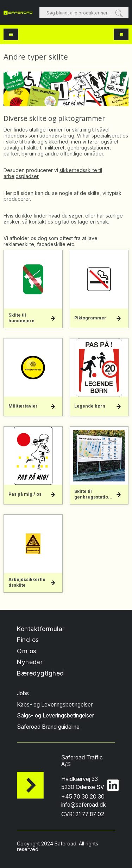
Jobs (23, 693)
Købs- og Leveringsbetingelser (55, 705)
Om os (27, 651)
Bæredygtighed (40, 673)
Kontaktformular (41, 629)
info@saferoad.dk (84, 805)
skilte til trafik (22, 142)
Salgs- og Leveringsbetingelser (55, 716)
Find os (28, 640)
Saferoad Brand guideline (48, 727)
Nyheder (30, 662)
